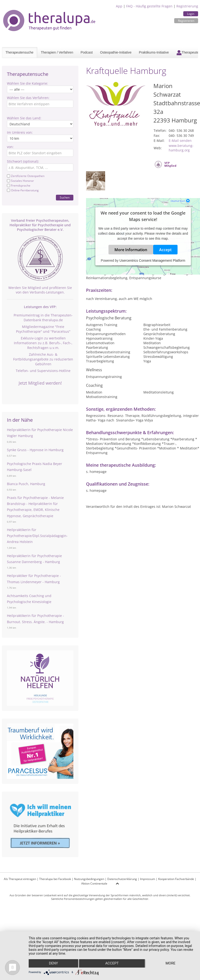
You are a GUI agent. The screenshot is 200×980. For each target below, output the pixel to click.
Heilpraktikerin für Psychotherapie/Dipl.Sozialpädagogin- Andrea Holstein (37, 536)
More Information (131, 250)
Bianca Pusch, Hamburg (26, 484)
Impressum (148, 879)
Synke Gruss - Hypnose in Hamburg (35, 450)
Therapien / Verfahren (57, 52)
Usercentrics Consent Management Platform (152, 260)
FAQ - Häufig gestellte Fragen (149, 6)
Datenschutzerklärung (122, 879)
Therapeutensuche (19, 52)
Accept (165, 250)
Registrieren (186, 21)
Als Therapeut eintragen (20, 879)
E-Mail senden (180, 141)
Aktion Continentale (94, 883)
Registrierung (187, 6)
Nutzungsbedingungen (89, 879)
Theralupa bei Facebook (55, 879)
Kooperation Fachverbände (176, 879)
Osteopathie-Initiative (116, 52)
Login (191, 14)
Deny (53, 963)
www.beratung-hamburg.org (181, 148)
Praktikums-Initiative (154, 52)
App (119, 6)
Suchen (65, 197)
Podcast (87, 52)
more (170, 963)
